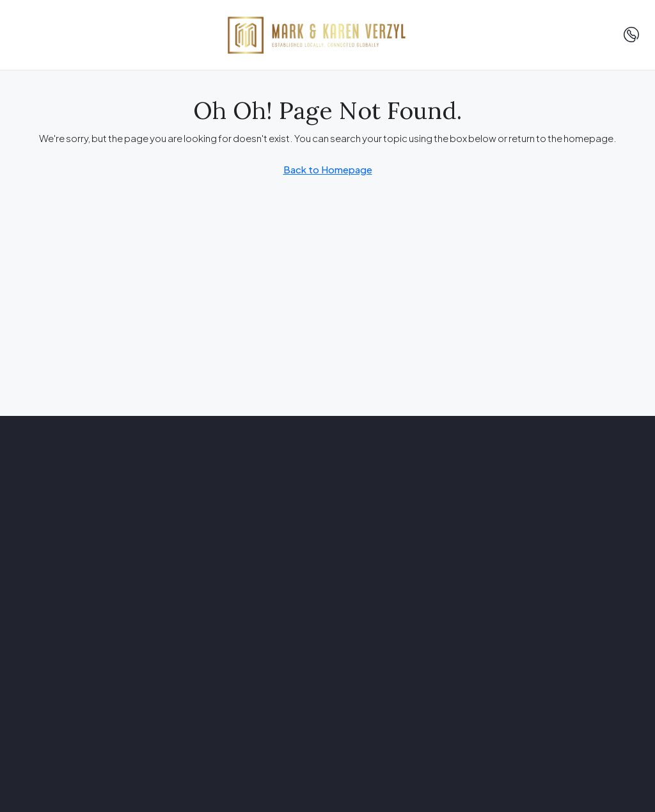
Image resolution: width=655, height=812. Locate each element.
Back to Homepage (328, 169)
